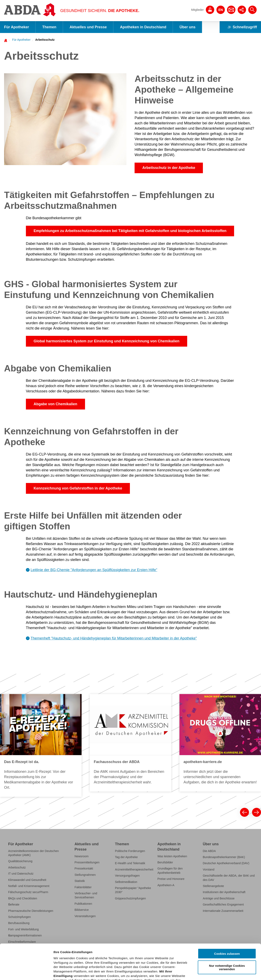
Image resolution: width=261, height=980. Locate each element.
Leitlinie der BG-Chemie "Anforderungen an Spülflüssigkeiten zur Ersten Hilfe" (94, 570)
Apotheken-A (166, 885)
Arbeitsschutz (45, 40)
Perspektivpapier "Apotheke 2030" (133, 890)
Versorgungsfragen (127, 876)
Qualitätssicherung (20, 861)
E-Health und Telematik (130, 863)
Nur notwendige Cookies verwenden (227, 931)
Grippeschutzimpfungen (130, 898)
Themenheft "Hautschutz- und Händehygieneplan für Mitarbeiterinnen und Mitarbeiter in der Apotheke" (114, 638)
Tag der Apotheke (126, 857)
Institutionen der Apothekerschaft (224, 892)
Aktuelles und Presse (88, 27)
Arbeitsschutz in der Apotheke (169, 168)
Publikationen (83, 904)
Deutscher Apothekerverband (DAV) (226, 863)
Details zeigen (217, 972)
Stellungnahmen (85, 875)
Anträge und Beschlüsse (219, 898)
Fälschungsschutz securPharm (28, 892)
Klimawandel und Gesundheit (27, 880)
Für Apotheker (17, 27)
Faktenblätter (83, 887)
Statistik (80, 881)
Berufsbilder (165, 862)
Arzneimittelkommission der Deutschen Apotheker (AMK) (33, 853)
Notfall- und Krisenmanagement (29, 886)
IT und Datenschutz (21, 874)
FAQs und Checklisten (23, 898)
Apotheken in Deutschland (143, 27)
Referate (14, 904)
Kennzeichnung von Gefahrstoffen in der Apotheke (78, 488)
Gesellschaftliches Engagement (223, 904)
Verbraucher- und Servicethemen (86, 895)
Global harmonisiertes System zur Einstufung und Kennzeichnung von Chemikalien (107, 341)
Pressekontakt (84, 868)
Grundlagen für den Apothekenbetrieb (170, 871)
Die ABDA (209, 851)
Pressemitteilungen (87, 862)
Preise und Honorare (171, 879)
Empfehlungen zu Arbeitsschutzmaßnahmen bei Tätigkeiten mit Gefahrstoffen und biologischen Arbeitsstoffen (130, 231)
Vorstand (208, 869)
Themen (49, 27)
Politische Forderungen (130, 851)
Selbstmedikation (126, 882)
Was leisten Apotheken (172, 856)
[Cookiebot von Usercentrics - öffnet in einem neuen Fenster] (26, 972)
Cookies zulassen (227, 917)
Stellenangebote (213, 886)
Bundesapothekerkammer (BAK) (224, 857)
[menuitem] (20, 40)
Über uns (187, 27)
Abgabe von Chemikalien (55, 404)
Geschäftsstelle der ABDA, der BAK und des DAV (229, 878)
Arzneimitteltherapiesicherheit (134, 869)
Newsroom (82, 856)
